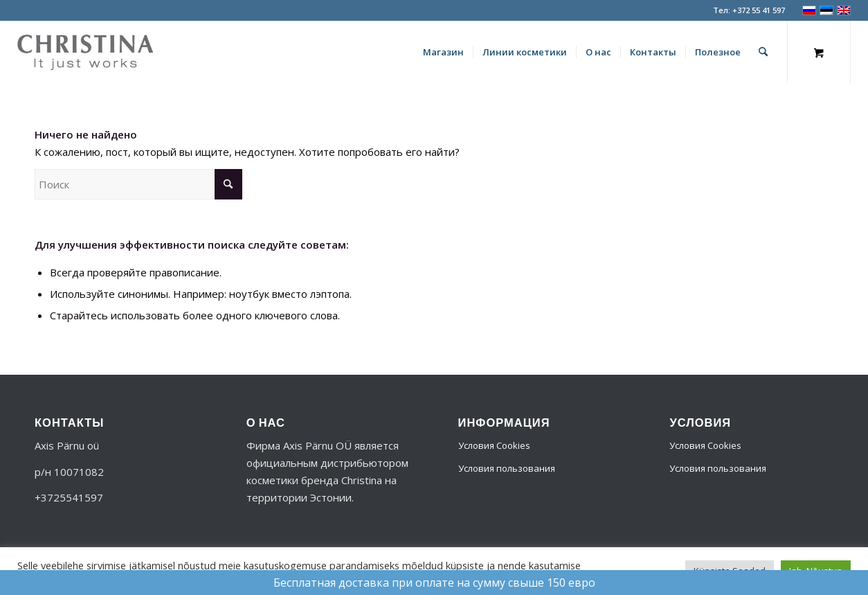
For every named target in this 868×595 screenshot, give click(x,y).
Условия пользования (507, 468)
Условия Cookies (494, 445)
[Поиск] (763, 52)
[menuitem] (443, 52)
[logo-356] (85, 52)
